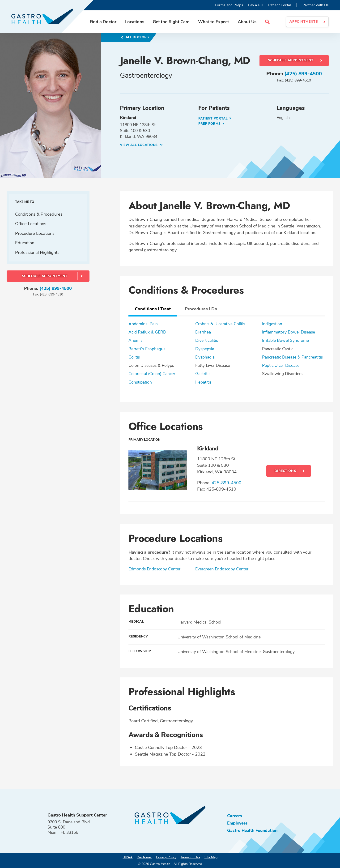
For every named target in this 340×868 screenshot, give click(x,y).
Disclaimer (144, 857)
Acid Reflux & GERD (147, 332)
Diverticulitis (207, 340)
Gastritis (203, 374)
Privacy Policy (166, 857)
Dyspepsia (205, 349)
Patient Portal (280, 5)
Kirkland (208, 449)
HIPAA (127, 857)
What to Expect (214, 22)
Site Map (211, 857)
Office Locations (31, 224)
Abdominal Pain (143, 324)
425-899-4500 (226, 483)
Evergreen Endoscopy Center (222, 569)
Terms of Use (190, 857)
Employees (237, 823)
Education (25, 243)
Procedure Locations (35, 233)
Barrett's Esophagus (147, 349)
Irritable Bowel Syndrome (285, 340)
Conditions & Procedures (39, 214)
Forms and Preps (229, 5)
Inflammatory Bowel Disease (289, 332)
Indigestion (272, 324)
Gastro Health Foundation (252, 830)
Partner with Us (316, 5)
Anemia (136, 340)
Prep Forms (210, 124)
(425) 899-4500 (303, 74)
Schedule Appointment (291, 60)
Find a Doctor (103, 22)
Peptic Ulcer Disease (281, 365)
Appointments (304, 22)
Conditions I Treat (153, 309)
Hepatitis (203, 382)
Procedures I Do (201, 309)
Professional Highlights (37, 252)
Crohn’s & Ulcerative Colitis (220, 324)
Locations (135, 22)
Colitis (134, 357)
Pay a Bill (256, 5)
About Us (247, 22)
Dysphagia (205, 357)
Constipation (140, 382)
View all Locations (139, 145)
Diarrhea (203, 332)
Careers (235, 816)
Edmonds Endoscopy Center (154, 569)
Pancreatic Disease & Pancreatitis (292, 357)
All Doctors (137, 37)
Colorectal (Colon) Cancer (152, 374)
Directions (285, 471)
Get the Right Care (171, 22)
